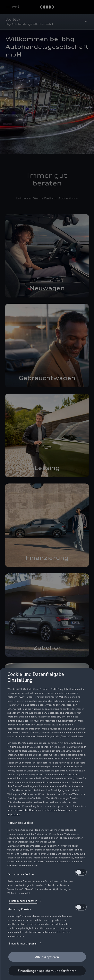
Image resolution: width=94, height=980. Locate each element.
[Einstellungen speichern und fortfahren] (47, 971)
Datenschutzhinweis (58, 810)
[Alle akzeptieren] (47, 957)
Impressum (14, 814)
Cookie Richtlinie (26, 810)
